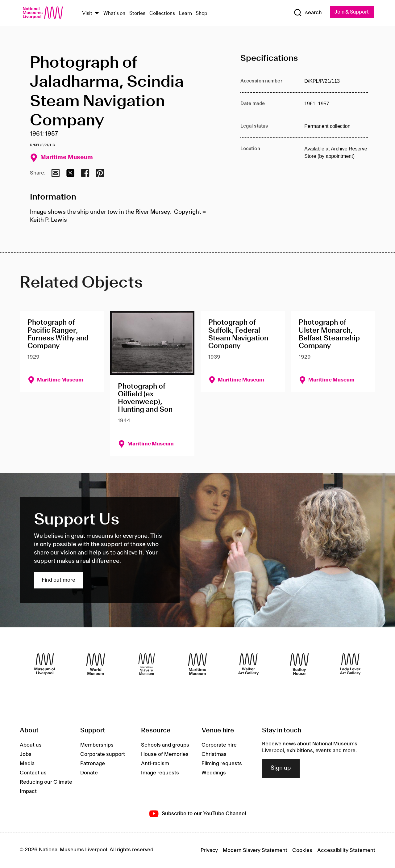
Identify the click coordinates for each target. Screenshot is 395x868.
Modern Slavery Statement (255, 850)
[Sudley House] (299, 664)
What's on (114, 13)
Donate (89, 773)
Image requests (160, 773)
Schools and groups (165, 745)
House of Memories (165, 754)
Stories (137, 13)
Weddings (214, 773)
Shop (202, 13)
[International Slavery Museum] (147, 664)
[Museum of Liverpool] (45, 664)
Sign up (281, 769)
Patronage (93, 764)
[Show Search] (306, 13)
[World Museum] (96, 664)
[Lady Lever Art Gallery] (350, 664)
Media (27, 764)
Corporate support (103, 754)
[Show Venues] (97, 13)
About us (31, 745)
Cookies (302, 850)
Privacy (209, 850)
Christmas (214, 754)
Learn (185, 13)
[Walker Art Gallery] (248, 664)
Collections (162, 13)
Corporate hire (219, 745)
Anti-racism (155, 764)
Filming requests (222, 764)
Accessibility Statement (346, 850)
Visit (87, 13)
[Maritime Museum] (197, 664)
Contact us (33, 773)
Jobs (26, 754)
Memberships (97, 745)
